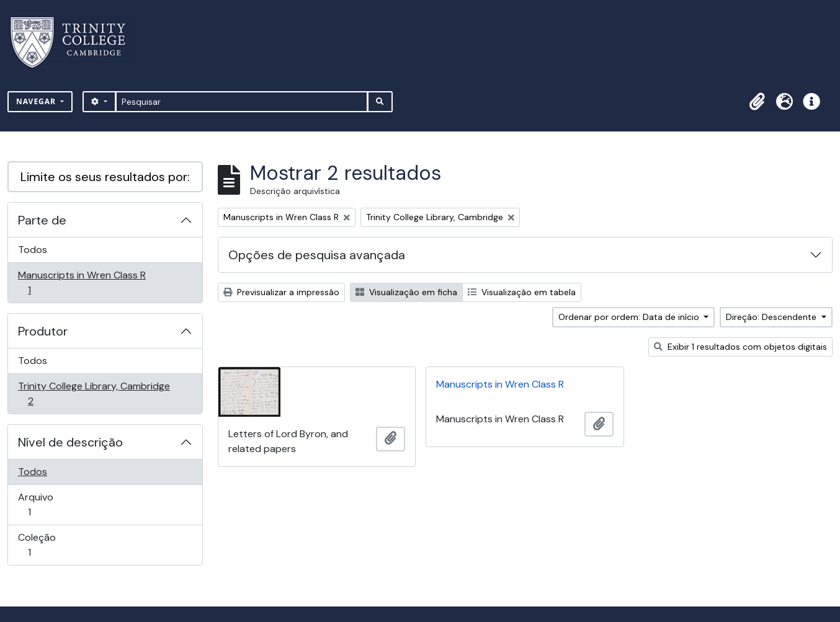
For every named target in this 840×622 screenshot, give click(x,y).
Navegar (37, 101)
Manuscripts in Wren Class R (82, 282)
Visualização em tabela (522, 292)
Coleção (47, 545)
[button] (757, 102)
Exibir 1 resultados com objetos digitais (740, 347)
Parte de (42, 220)
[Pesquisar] (242, 102)
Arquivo (47, 504)
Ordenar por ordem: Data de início (630, 317)
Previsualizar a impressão (281, 292)
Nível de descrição (70, 442)
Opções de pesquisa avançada (317, 255)
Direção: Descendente (772, 317)
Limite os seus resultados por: (105, 177)
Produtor (43, 331)
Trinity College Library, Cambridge (94, 393)
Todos (33, 250)
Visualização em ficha (406, 292)
